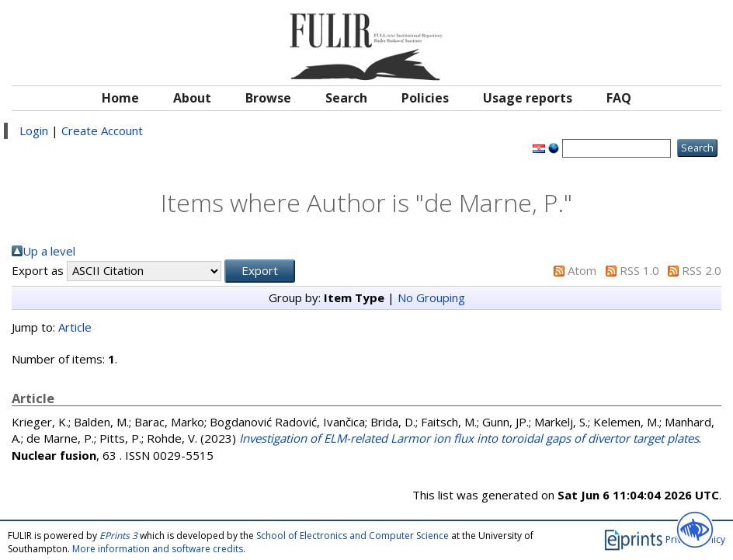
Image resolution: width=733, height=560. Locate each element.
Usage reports (528, 98)
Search (346, 98)
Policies (425, 98)
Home (120, 98)
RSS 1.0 (639, 270)
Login (34, 130)
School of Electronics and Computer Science (353, 536)
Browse (268, 98)
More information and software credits (158, 549)
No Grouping (431, 297)
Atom (582, 270)
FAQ (619, 98)
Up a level (49, 251)
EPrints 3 (118, 536)
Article (75, 327)
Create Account (102, 130)
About (192, 98)
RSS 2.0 (702, 270)
